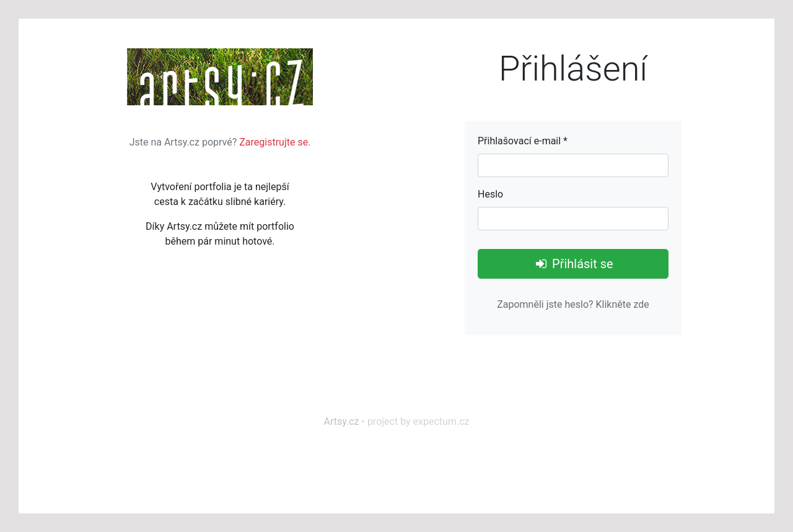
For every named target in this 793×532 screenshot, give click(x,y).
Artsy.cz (342, 421)
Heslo (490, 194)
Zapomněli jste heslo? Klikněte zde (573, 304)
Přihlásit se (573, 264)
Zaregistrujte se (274, 142)
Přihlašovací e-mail (523, 141)
